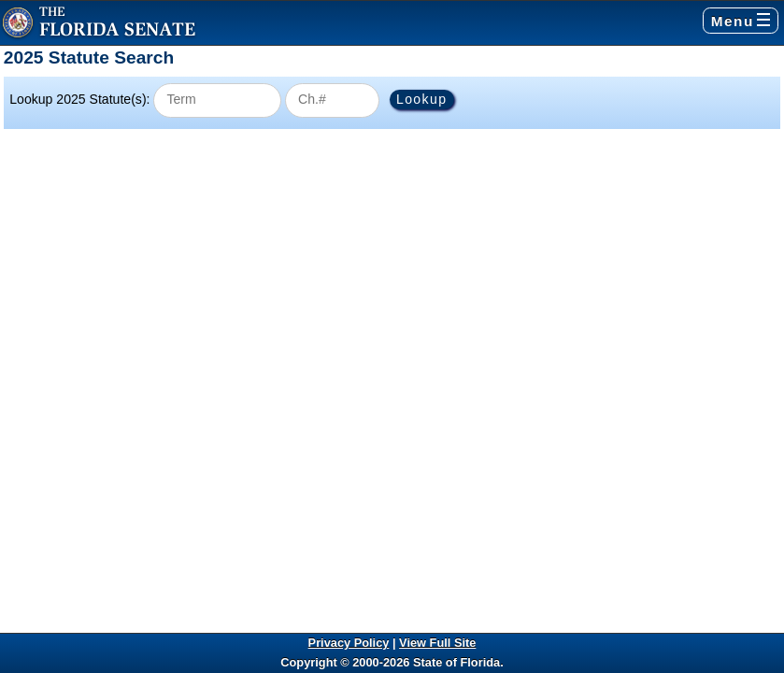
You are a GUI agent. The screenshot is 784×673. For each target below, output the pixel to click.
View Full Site (437, 643)
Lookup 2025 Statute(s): (79, 99)
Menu (741, 21)
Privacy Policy (349, 643)
